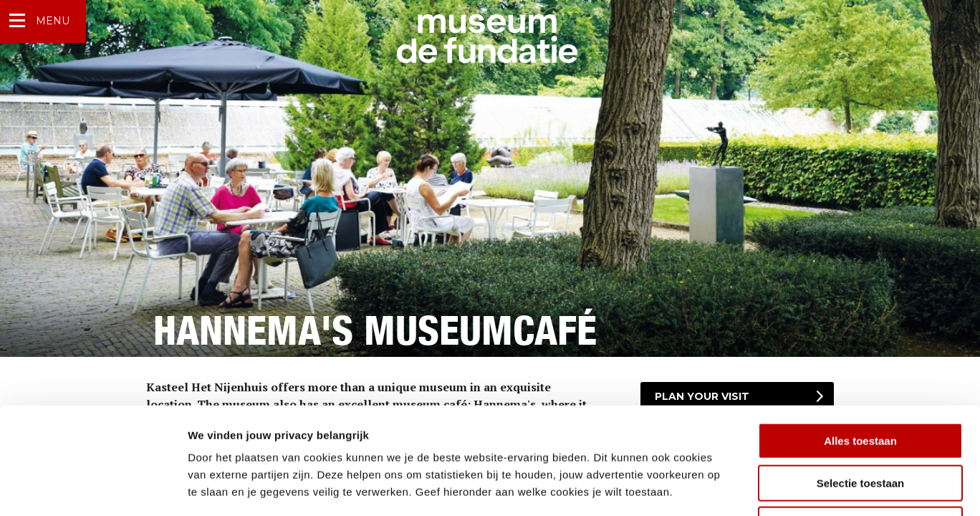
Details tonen (774, 488)
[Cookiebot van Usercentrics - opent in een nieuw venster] (93, 488)
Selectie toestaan (861, 383)
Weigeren (860, 425)
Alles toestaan (860, 341)
